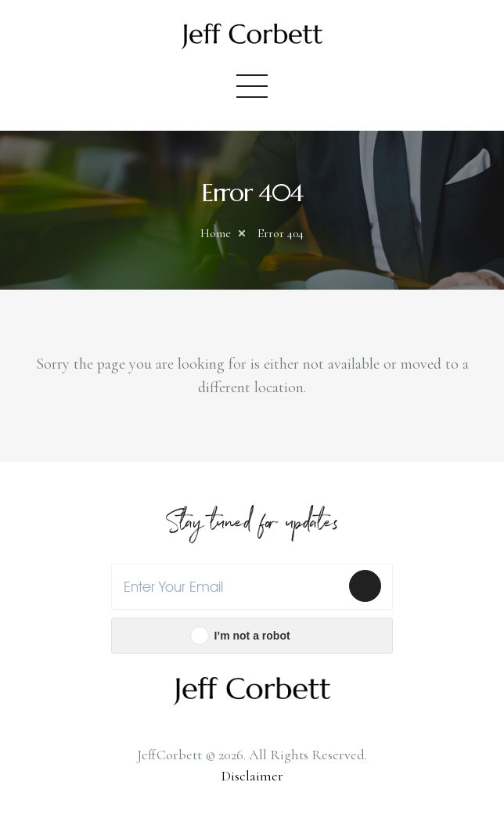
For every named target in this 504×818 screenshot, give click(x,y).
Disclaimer (252, 776)
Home (216, 233)
